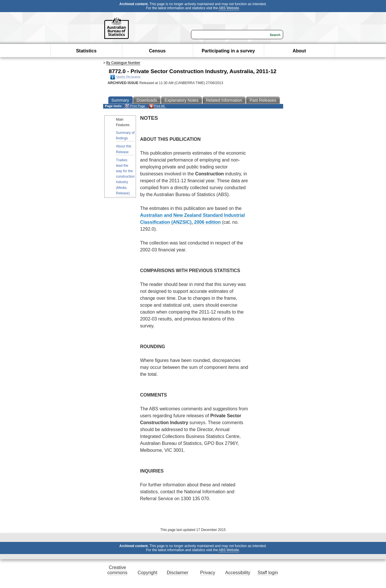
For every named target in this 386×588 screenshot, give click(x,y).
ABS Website (229, 8)
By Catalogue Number (123, 63)
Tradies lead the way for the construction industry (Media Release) (125, 177)
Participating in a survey (228, 51)
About (299, 51)
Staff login (268, 573)
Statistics (86, 51)
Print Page (135, 106)
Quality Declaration (125, 77)
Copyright (147, 573)
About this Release (124, 149)
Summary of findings (125, 135)
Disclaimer (178, 573)
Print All (157, 106)
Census (157, 51)
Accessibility (238, 573)
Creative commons (117, 570)
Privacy (208, 573)
